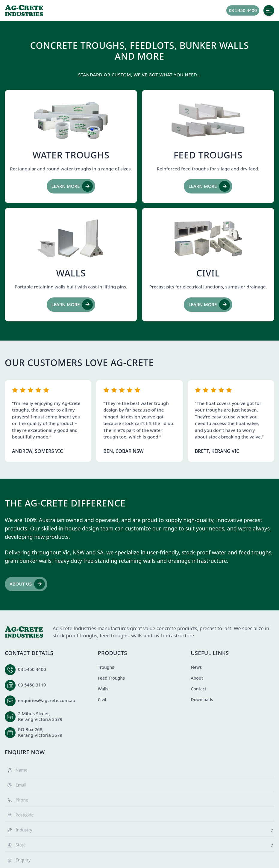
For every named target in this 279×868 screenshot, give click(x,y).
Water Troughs (71, 155)
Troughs (106, 667)
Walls (71, 273)
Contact (198, 689)
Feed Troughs (208, 155)
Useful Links (210, 653)
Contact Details (29, 653)
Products (113, 653)
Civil (208, 273)
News (196, 667)
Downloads (202, 700)
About (197, 678)
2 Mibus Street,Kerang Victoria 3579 (40, 716)
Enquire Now (25, 752)
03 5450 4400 (32, 669)
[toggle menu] (269, 10)
